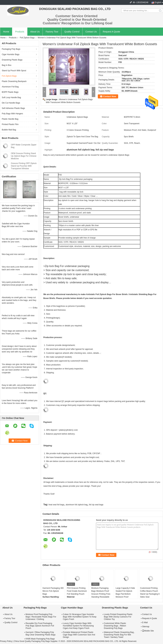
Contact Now (110, 96)
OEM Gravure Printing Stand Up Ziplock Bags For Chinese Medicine (24, 156)
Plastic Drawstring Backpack (14, 81)
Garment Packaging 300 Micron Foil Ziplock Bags (53, 591)
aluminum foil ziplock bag (77, 505)
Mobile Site (148, 631)
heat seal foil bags (56, 505)
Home (6, 32)
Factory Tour (52, 32)
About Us (35, 32)
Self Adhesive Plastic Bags (13, 108)
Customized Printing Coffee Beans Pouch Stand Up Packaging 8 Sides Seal (150, 592)
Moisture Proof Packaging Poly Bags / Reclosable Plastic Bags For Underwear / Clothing (41, 617)
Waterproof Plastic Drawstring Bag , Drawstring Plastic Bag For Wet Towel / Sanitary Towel (119, 635)
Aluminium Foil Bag (10, 87)
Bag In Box (7, 65)
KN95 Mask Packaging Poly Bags (40, 639)
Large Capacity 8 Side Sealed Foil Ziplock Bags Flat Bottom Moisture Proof (125, 592)
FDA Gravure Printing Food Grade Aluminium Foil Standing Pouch (77, 591)
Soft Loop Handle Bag (11, 97)
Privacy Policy (6, 641)
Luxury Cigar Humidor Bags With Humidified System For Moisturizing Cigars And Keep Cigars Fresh (78, 626)
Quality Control (72, 32)
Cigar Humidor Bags (11, 54)
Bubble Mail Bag (9, 130)
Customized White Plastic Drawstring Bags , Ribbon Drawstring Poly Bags (115, 626)
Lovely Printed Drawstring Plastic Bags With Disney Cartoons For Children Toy (118, 617)
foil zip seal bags (96, 505)
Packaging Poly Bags (11, 49)
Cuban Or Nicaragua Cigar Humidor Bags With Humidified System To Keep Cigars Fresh (80, 617)
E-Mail (145, 622)
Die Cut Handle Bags (11, 103)
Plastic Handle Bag (10, 119)
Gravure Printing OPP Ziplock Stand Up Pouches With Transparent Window (24, 166)
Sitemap (146, 627)
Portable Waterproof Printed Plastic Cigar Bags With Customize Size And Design (79, 635)
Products (20, 32)
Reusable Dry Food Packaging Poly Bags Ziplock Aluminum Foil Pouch (40, 626)
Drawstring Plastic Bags (12, 60)
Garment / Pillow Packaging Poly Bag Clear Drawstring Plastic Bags (41, 633)
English (158, 2)
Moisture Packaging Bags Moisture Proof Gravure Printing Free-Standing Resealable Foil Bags (101, 594)
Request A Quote (111, 32)
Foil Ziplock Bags (27, 38)
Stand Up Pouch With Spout (14, 71)
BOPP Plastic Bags (10, 92)
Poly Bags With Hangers (12, 114)
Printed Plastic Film (10, 124)
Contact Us (91, 32)
